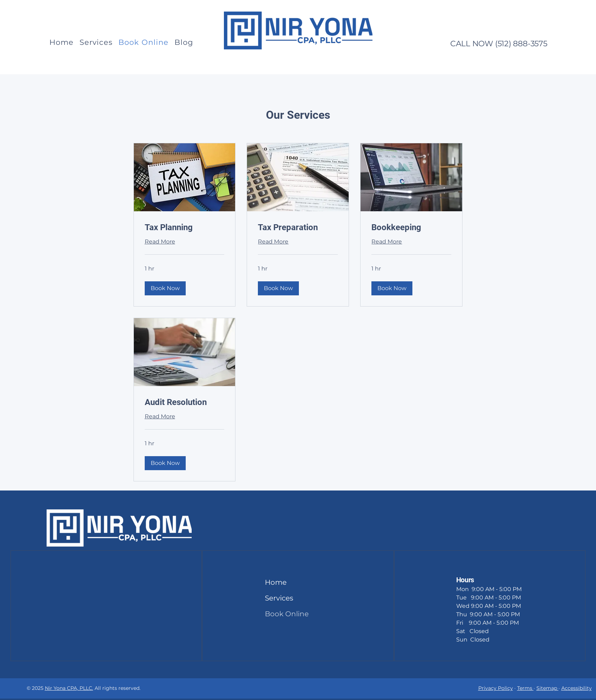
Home (276, 582)
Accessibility (577, 688)
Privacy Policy (496, 688)
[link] (185, 228)
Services (279, 598)
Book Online (282, 614)
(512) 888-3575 (521, 44)
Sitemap (547, 688)
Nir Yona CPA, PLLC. (69, 688)
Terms (525, 688)
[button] (165, 288)
